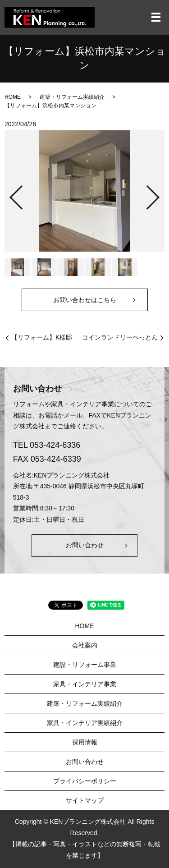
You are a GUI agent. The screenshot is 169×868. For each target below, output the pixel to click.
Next (160, 194)
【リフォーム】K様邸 (42, 337)
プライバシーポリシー (85, 781)
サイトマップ (85, 800)
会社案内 (85, 645)
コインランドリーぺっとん (120, 337)
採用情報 (85, 742)
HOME (13, 97)
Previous (9, 194)
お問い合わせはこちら (85, 300)
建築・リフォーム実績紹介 (72, 97)
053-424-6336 (55, 445)
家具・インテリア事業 (85, 684)
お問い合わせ (85, 545)
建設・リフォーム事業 (85, 665)
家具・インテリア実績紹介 (85, 723)
